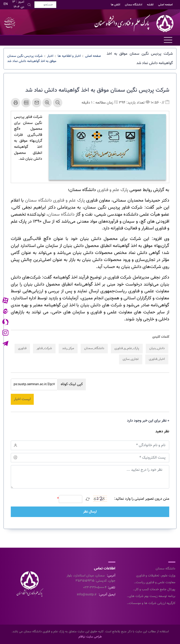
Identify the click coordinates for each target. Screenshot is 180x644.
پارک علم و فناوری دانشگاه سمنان (55, 201)
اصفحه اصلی (165, 5)
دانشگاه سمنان (61, 215)
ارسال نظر (90, 512)
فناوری (22, 348)
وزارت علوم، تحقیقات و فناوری (156, 576)
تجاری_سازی (131, 359)
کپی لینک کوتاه (72, 384)
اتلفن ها (116, 5)
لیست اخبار (22, 399)
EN (6, 4)
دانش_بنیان (157, 348)
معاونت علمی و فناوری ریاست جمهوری (156, 583)
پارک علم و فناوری (113, 190)
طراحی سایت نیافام (90, 637)
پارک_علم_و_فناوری (127, 348)
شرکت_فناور (44, 348)
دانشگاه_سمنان (94, 348)
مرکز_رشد (68, 348)
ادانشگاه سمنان (134, 5)
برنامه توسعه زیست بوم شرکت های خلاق (152, 597)
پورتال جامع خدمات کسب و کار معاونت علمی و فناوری (155, 590)
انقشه (150, 5)
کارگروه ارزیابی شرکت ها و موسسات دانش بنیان (152, 604)
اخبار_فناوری (157, 359)
